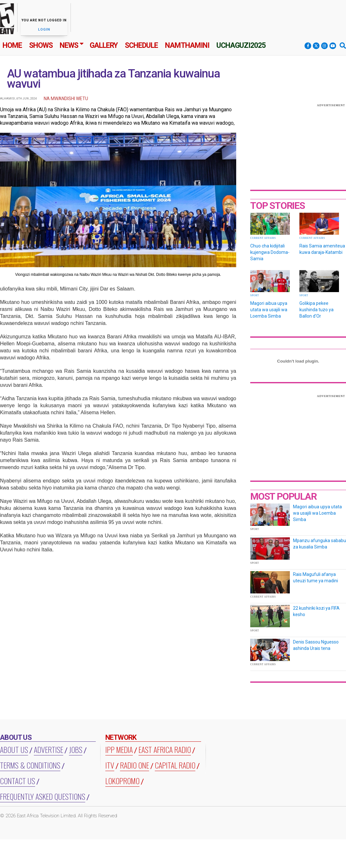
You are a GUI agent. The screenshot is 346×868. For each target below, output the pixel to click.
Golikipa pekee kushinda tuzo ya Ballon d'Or (316, 310)
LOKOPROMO (122, 781)
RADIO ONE (135, 765)
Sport (255, 295)
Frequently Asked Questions (43, 796)
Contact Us (18, 781)
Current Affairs (263, 238)
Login (44, 29)
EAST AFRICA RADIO (165, 749)
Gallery (104, 45)
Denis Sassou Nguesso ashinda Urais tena (316, 645)
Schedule (141, 45)
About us (14, 749)
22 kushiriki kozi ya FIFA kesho (316, 611)
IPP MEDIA (119, 749)
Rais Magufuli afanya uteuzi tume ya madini (316, 577)
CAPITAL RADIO (175, 765)
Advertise (49, 749)
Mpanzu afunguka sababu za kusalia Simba (320, 544)
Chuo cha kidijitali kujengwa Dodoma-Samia (270, 252)
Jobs (76, 749)
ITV (110, 765)
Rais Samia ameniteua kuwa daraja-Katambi (322, 249)
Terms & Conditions (30, 765)
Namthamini (187, 45)
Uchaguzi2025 (241, 45)
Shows (41, 45)
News (69, 45)
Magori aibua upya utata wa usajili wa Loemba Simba (269, 310)
